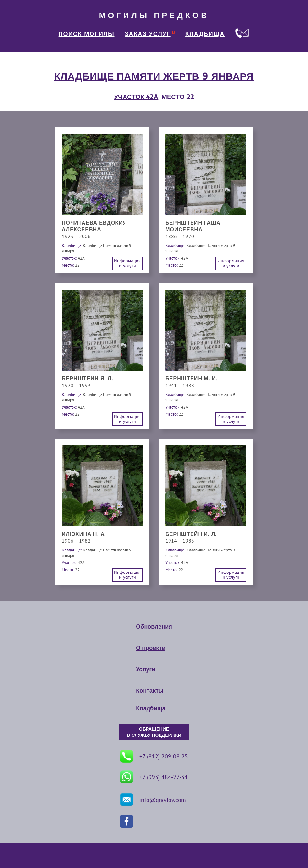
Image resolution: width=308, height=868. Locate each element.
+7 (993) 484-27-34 (154, 777)
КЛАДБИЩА (205, 34)
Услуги (146, 669)
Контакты (150, 691)
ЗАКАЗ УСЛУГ (148, 34)
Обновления (154, 627)
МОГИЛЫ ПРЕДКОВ (154, 16)
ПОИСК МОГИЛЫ (87, 34)
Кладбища (151, 708)
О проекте (150, 648)
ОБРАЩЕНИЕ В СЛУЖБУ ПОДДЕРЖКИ (154, 732)
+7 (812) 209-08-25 (154, 756)
